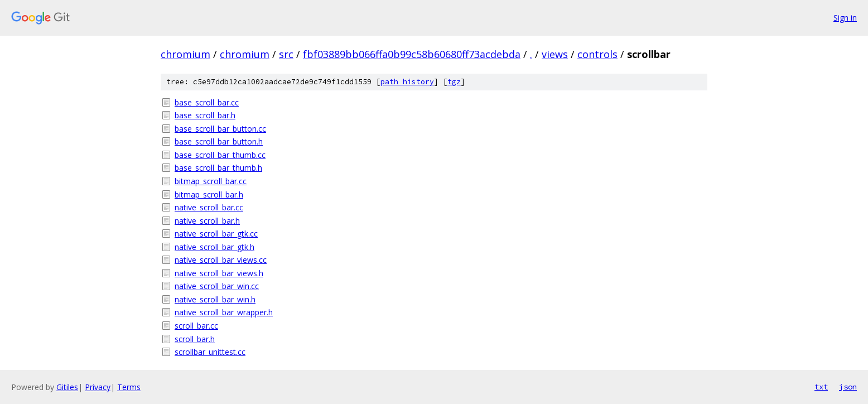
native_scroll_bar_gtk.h (214, 247)
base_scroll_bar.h (205, 115)
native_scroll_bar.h (207, 221)
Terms (129, 387)
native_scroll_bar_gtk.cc (216, 234)
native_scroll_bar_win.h (215, 299)
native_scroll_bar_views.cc (221, 260)
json (848, 387)
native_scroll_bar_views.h (219, 273)
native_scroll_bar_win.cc (217, 286)
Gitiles (67, 387)
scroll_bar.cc (196, 326)
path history (407, 82)
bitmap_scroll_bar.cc (211, 181)
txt (821, 387)
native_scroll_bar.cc (209, 207)
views (555, 54)
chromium (185, 54)
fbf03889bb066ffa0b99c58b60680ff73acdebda (412, 54)
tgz (454, 82)
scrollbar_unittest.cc (210, 352)
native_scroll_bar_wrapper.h (224, 312)
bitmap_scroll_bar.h (209, 194)
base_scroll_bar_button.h (219, 141)
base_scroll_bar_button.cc (220, 129)
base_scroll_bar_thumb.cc (220, 155)
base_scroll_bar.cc (207, 102)
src (286, 54)
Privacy (98, 387)
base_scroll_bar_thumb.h (218, 168)
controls (597, 54)
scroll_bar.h (195, 339)
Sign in (845, 18)
